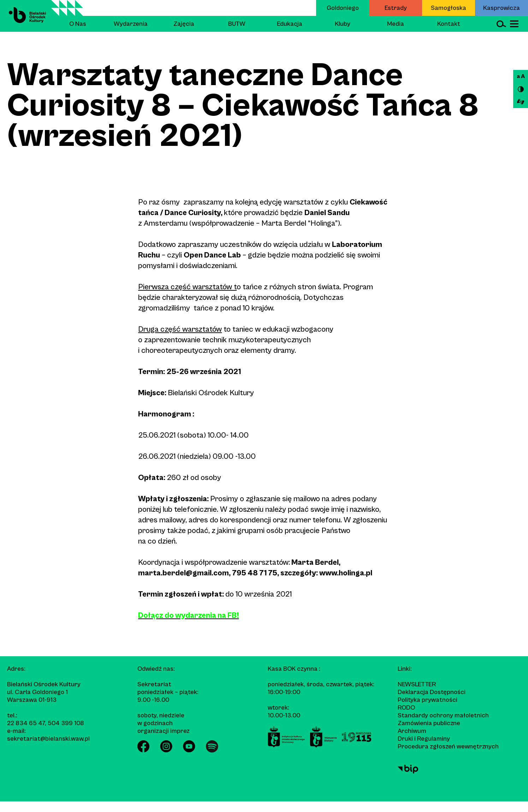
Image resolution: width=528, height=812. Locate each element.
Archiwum (412, 731)
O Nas (78, 24)
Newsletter (417, 684)
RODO (406, 708)
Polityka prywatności (428, 700)
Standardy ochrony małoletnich (443, 715)
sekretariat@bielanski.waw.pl (48, 739)
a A (521, 76)
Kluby (343, 24)
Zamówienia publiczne (429, 723)
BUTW (237, 24)
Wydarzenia (131, 24)
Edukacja (290, 24)
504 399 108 (66, 723)
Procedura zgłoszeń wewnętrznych (448, 746)
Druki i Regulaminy (424, 739)
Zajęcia (184, 24)
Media (396, 24)
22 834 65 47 (26, 723)
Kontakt (449, 24)
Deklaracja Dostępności (432, 692)
